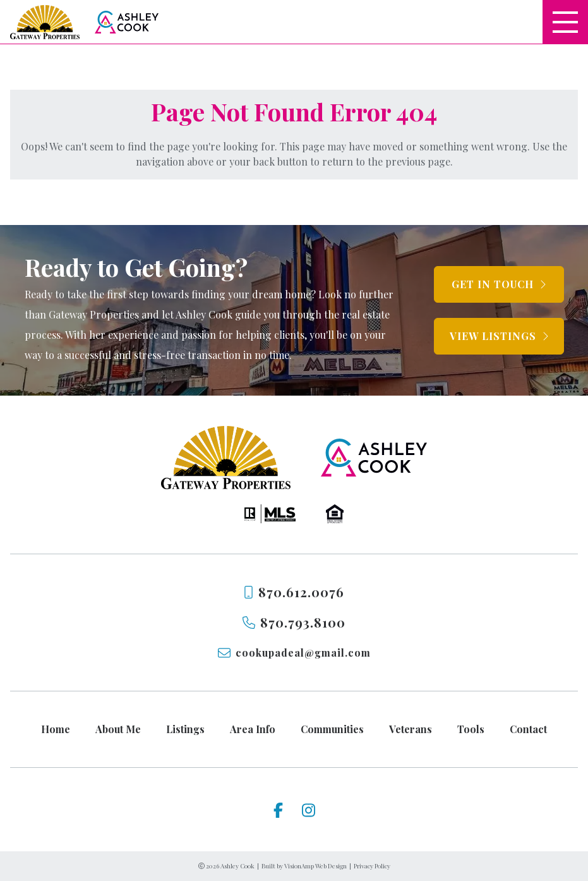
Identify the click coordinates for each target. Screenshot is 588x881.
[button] (499, 284)
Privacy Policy (372, 866)
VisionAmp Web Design (315, 866)
